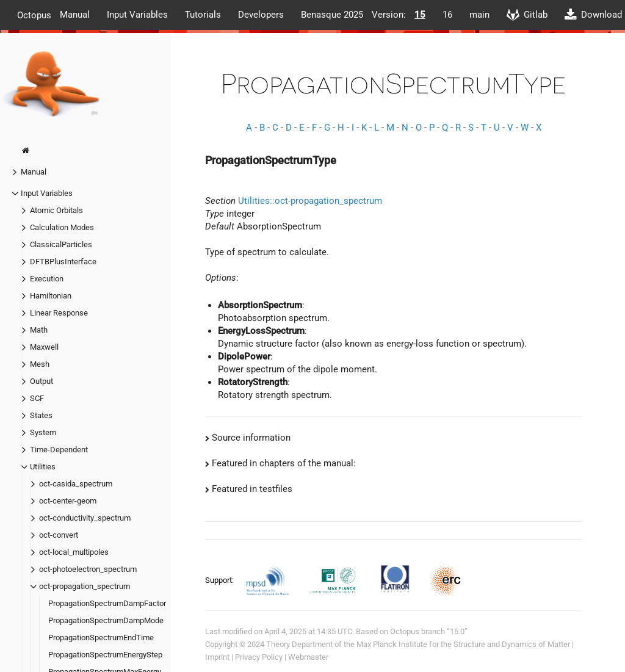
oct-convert (59, 535)
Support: (220, 580)
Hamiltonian (51, 296)
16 (447, 15)
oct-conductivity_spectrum (85, 518)
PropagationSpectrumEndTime (101, 638)
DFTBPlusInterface (63, 262)
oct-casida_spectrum (76, 484)
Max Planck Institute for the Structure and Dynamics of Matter (463, 644)
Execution (47, 279)
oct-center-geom (68, 501)
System (43, 432)
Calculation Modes (62, 227)
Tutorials (203, 15)
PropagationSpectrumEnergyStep (105, 655)
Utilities (43, 467)
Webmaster (308, 657)
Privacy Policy (259, 657)
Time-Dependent (59, 450)
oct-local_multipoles (74, 552)
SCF (37, 398)
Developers (261, 15)
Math (39, 330)
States (41, 415)
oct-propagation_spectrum (85, 586)
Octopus (34, 15)
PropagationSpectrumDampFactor (107, 603)
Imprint (217, 657)
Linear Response (59, 313)
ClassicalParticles (61, 244)
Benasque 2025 (332, 15)
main (479, 15)
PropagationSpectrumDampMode (106, 620)
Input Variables (137, 15)
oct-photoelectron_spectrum (88, 569)
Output (42, 381)
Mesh (40, 364)
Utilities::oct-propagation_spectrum (310, 201)
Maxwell (44, 347)
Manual (75, 15)
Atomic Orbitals (56, 210)
